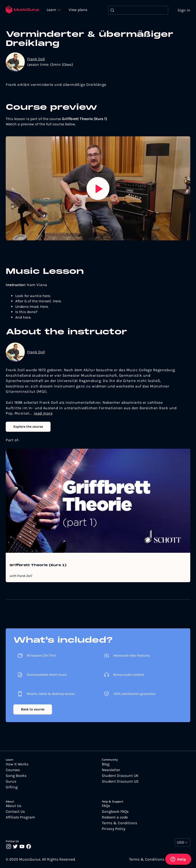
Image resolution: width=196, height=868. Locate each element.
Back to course (33, 710)
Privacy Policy (113, 829)
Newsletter (111, 770)
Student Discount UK (120, 776)
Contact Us (15, 812)
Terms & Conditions (119, 823)
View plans (78, 10)
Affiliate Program (20, 818)
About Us (13, 806)
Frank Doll (36, 59)
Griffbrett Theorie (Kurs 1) (38, 566)
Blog (106, 764)
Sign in (184, 10)
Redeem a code (115, 818)
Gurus (11, 781)
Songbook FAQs (115, 812)
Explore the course (28, 427)
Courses (13, 770)
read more (43, 413)
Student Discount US (120, 781)
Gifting (12, 787)
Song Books (16, 776)
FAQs (106, 806)
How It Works (17, 764)
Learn (52, 10)
